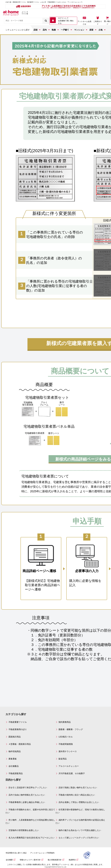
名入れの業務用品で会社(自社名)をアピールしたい (31, 838)
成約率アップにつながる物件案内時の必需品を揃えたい (80, 821)
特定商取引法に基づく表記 (16, 853)
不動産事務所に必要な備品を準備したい (27, 802)
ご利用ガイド (98, 23)
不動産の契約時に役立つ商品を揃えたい (77, 795)
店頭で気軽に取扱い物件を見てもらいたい (78, 788)
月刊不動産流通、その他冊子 (72, 773)
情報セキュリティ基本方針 (30, 860)
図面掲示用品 (15, 737)
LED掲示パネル (66, 737)
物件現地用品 (15, 751)
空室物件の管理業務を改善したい (24, 830)
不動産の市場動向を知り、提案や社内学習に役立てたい (30, 811)
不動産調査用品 (16, 773)
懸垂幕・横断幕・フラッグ (71, 729)
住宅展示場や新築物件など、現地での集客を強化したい (80, 811)
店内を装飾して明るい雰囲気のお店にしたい (79, 802)
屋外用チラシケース (68, 751)
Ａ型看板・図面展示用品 (20, 744)
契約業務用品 (65, 722)
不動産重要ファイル (18, 722)
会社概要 (9, 860)
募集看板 (13, 759)
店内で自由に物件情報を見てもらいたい (27, 795)
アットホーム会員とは (84, 23)
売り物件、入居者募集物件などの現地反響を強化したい (30, 821)
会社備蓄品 (14, 766)
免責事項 (72, 860)
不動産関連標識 (66, 744)
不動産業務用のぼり (18, 729)
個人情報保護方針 (55, 860)
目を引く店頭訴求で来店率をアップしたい (28, 788)
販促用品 (63, 759)
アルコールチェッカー (69, 766)
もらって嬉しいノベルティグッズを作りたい (79, 838)
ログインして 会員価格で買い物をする (66, 21)
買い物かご (107, 23)
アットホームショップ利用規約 (42, 853)
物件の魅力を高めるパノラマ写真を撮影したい (80, 830)
